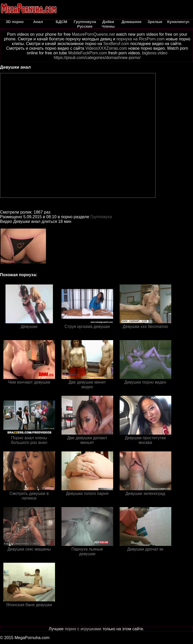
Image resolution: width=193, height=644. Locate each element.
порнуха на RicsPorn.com (141, 39)
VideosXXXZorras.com (106, 48)
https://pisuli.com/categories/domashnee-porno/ (97, 58)
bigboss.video (155, 53)
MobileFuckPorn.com (88, 53)
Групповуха (101, 217)
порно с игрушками (83, 629)
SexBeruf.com (116, 44)
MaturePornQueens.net (93, 34)
